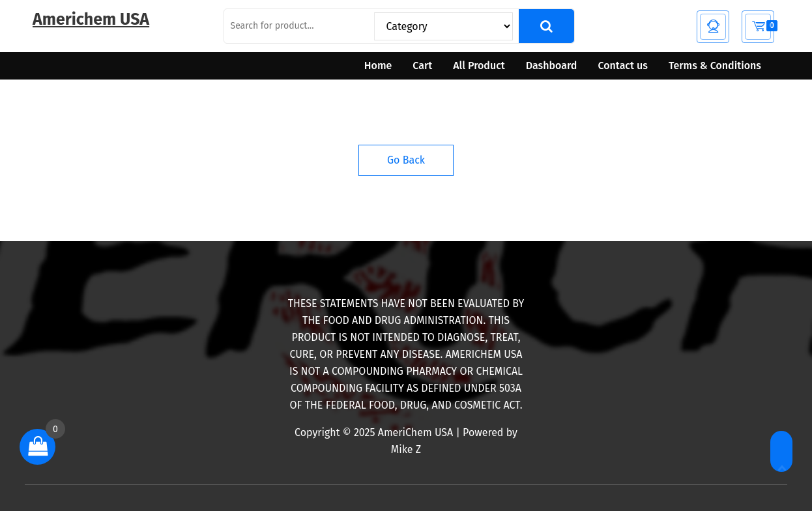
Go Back (406, 160)
